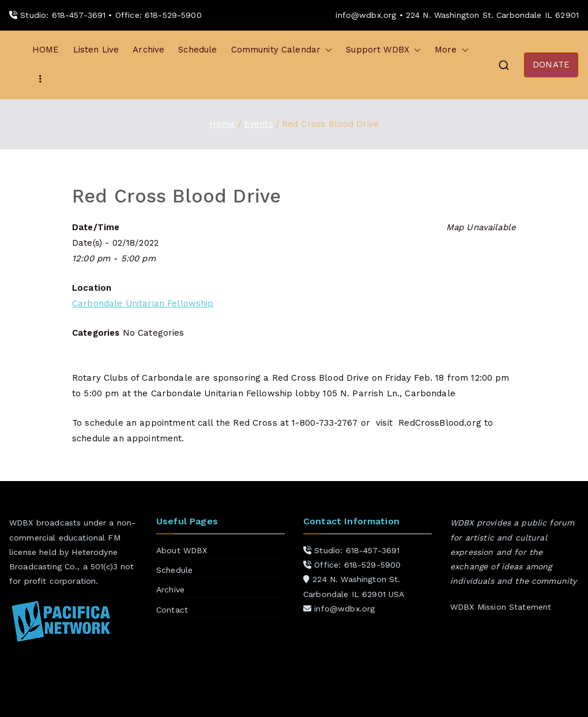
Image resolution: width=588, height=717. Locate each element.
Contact (172, 610)
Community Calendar (282, 50)
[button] (326, 50)
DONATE (551, 65)
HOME (46, 50)
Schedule (197, 50)
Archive (148, 50)
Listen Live (96, 50)
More (452, 50)
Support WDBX (383, 50)
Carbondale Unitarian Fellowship (143, 303)
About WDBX (182, 550)
